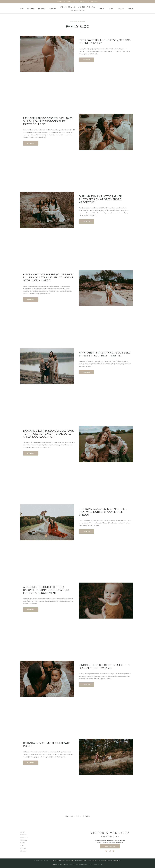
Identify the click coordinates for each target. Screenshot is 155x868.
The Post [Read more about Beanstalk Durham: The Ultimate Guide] (31, 763)
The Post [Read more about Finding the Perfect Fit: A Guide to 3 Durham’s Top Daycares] (86, 685)
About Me (31, 8)
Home (22, 8)
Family (102, 8)
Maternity (42, 8)
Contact (132, 8)
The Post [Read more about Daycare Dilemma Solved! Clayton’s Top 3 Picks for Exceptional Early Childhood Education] (31, 453)
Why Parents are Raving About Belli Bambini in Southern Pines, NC (105, 354)
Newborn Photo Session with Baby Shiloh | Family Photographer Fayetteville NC (48, 121)
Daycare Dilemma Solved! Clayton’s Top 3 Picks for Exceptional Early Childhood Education (48, 434)
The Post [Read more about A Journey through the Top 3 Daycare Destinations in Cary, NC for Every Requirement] (31, 610)
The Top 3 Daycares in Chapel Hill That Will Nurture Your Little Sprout (103, 512)
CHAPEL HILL (70, 861)
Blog (111, 8)
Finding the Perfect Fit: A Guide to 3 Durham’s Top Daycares (104, 667)
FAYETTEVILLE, (81, 861)
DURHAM (60, 861)
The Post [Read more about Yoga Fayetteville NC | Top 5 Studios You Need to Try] (86, 60)
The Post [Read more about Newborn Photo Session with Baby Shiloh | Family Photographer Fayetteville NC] (31, 143)
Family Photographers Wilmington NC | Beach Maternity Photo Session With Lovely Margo (49, 277)
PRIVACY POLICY (59, 864)
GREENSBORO (92, 861)
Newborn (53, 8)
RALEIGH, (53, 861)
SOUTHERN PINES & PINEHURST (109, 861)
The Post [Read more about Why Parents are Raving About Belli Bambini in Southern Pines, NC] (86, 372)
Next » (87, 816)
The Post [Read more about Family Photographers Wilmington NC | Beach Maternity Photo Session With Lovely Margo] (31, 299)
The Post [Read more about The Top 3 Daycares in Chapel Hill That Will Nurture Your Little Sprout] (86, 531)
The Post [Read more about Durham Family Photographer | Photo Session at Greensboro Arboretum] (86, 221)
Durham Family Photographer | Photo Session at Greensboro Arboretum (101, 199)
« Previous (69, 816)
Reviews (121, 8)
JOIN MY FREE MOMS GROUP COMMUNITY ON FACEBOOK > (77, 2)
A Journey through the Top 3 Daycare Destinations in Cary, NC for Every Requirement (47, 590)
